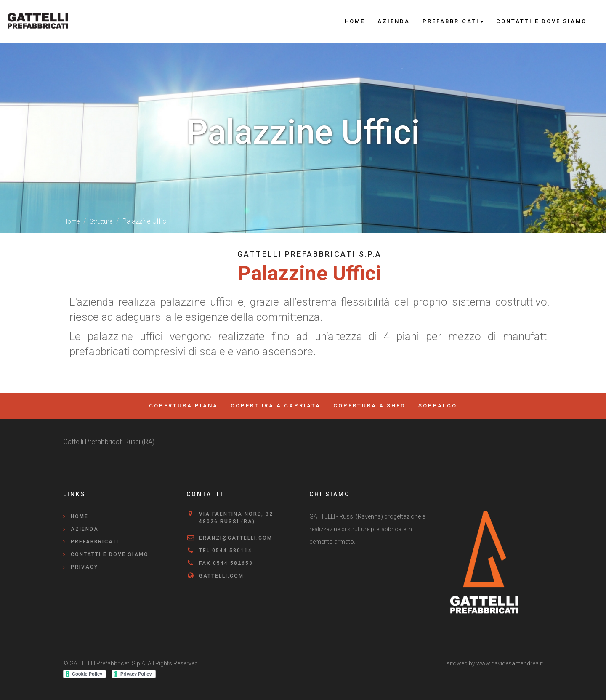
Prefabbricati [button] (453, 21)
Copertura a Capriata (276, 406)
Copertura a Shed (369, 406)
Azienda (394, 21)
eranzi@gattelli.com (236, 538)
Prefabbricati (95, 542)
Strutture (101, 221)
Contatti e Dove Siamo (541, 21)
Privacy (84, 567)
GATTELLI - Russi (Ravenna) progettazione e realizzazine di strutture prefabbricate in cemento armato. (367, 529)
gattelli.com (221, 576)
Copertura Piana (183, 406)
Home (355, 21)
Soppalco (438, 406)
